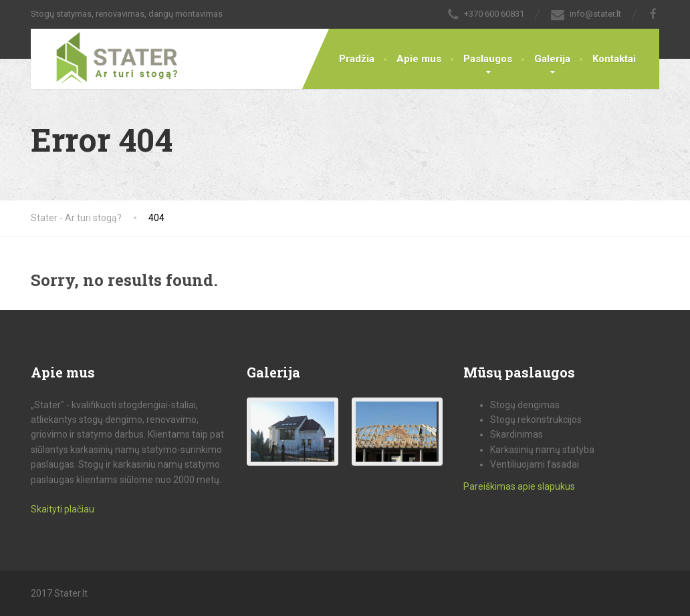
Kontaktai (614, 59)
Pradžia (357, 59)
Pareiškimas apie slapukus (519, 486)
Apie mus (419, 59)
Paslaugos (488, 59)
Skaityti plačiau (63, 509)
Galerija (552, 59)
